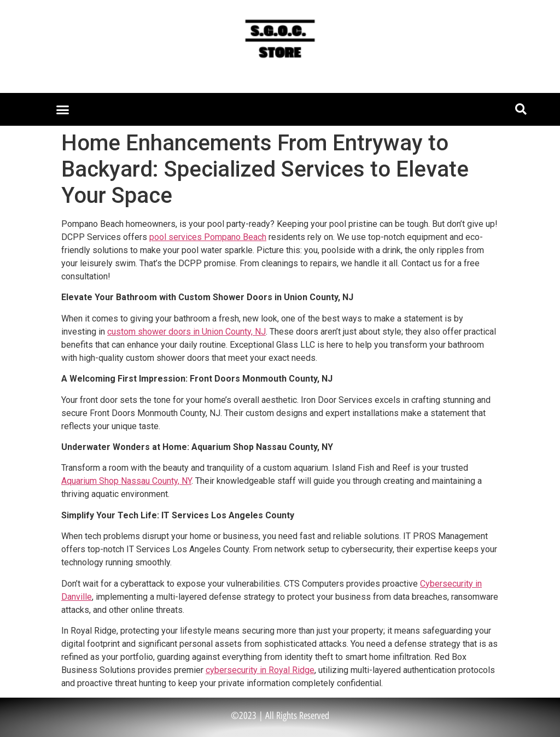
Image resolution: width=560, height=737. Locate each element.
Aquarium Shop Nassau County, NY (126, 481)
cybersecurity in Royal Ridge (260, 670)
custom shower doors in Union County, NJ (186, 332)
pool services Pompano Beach (208, 237)
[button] (63, 109)
